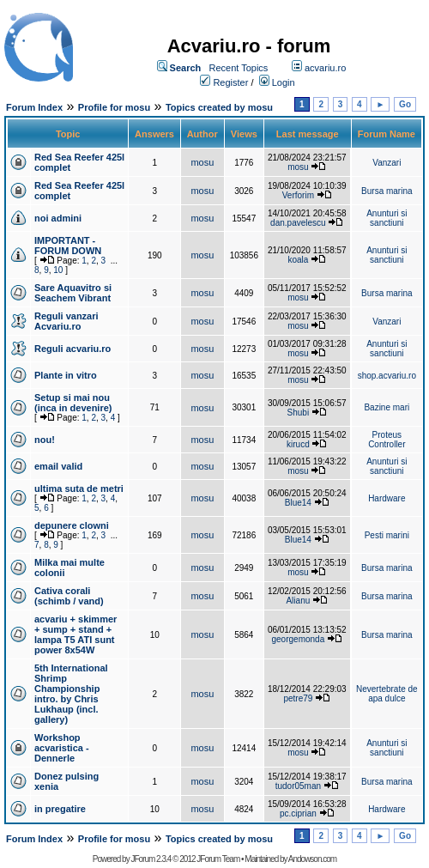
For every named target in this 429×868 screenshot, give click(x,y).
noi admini (58, 218)
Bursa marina (387, 191)
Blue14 (298, 503)
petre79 (298, 698)
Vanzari (387, 163)
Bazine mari (387, 407)
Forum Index (34, 107)
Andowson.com (312, 859)
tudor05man (298, 786)
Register (230, 82)
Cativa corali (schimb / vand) (69, 596)
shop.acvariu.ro (387, 376)
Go (405, 104)
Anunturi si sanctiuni (387, 218)
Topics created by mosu (219, 107)
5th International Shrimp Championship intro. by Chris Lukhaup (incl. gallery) (71, 694)
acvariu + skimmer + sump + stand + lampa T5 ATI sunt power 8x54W (76, 634)
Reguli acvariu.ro (73, 349)
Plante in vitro (66, 375)
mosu (202, 162)
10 (58, 270)
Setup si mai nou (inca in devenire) (73, 403)
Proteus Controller (387, 440)
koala (298, 260)
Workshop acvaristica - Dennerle (62, 748)
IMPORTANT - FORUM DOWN (68, 246)
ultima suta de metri (79, 489)
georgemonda (299, 639)
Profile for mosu (114, 107)
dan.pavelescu (298, 223)
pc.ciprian (298, 813)
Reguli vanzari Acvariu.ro (66, 321)
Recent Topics (238, 68)
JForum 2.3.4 (151, 859)
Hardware (387, 498)
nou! (45, 440)
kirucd (298, 444)
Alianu (298, 601)
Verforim (298, 195)
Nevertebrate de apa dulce (387, 694)
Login (284, 82)
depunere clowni (72, 525)
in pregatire (60, 809)
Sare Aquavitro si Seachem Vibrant (73, 293)
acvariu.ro (325, 68)
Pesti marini (387, 535)
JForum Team (218, 859)
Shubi (299, 413)
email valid (58, 466)
